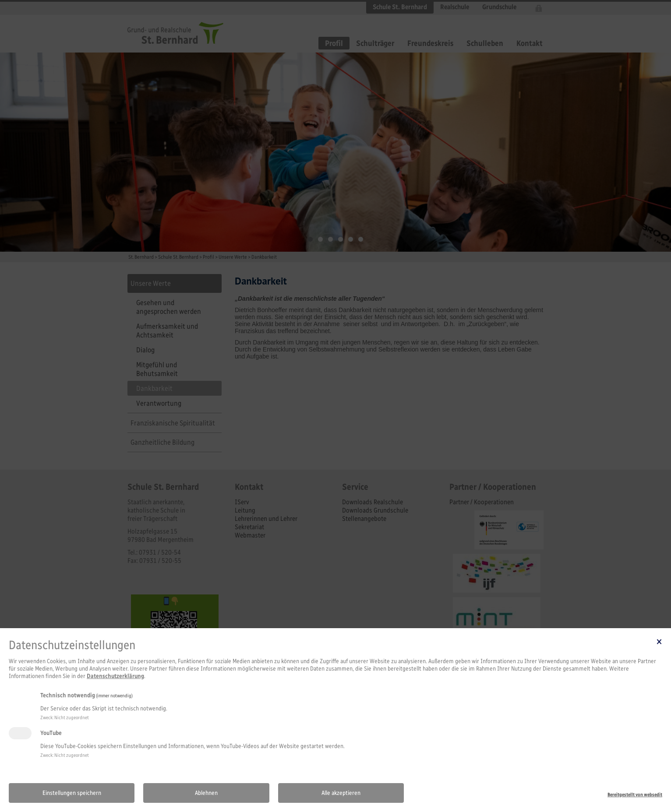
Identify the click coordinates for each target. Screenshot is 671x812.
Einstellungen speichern (72, 793)
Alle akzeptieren (341, 793)
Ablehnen (206, 793)
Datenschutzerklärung (115, 676)
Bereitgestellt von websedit (635, 794)
